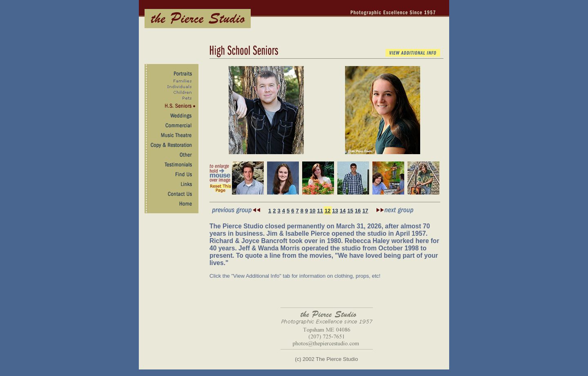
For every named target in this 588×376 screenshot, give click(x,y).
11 (320, 211)
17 (365, 211)
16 (358, 211)
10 (312, 211)
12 (327, 211)
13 (335, 211)
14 (343, 211)
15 (350, 211)
